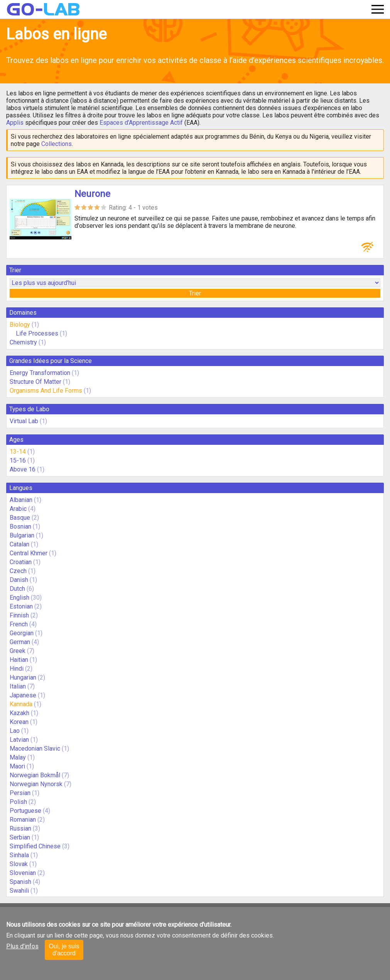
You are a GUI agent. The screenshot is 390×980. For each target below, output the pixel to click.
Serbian (20, 837)
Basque (20, 518)
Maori (17, 766)
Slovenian (23, 873)
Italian (18, 686)
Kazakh (19, 713)
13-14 (18, 452)
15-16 (18, 460)
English (19, 598)
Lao (15, 731)
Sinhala (19, 855)
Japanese (23, 695)
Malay (18, 757)
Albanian (21, 500)
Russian (20, 828)
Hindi (17, 669)
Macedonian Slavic (35, 749)
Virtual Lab (24, 421)
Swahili (19, 891)
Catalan (19, 544)
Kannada (21, 704)
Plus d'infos (22, 946)
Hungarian (23, 677)
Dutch (17, 589)
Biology (20, 325)
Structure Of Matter (35, 382)
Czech (18, 571)
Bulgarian (22, 535)
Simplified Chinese (35, 846)
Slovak (19, 864)
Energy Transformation (40, 373)
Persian (20, 793)
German (20, 642)
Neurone (92, 194)
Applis (15, 123)
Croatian (21, 562)
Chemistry (23, 342)
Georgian (22, 633)
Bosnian (20, 526)
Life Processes (37, 333)
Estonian (21, 606)
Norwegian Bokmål (35, 775)
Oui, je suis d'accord (64, 950)
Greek (18, 651)
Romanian (23, 820)
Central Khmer (29, 553)
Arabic (18, 509)
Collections (57, 144)
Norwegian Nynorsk (36, 784)
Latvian (19, 740)
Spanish (20, 882)
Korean (19, 722)
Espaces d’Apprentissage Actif (141, 123)
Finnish (19, 615)
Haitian (19, 660)
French (19, 624)
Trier (195, 293)
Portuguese (25, 811)
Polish (18, 802)
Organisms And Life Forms (46, 391)
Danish (19, 580)
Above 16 (23, 469)
